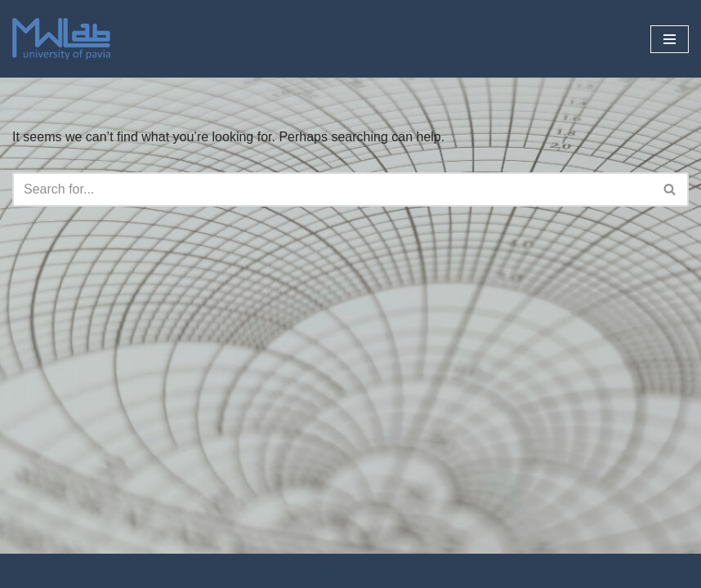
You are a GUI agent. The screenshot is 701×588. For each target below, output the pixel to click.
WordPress (407, 570)
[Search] (332, 189)
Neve (277, 570)
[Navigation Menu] (670, 39)
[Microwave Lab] (61, 39)
